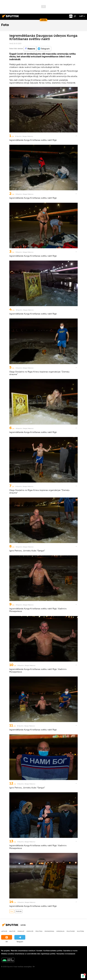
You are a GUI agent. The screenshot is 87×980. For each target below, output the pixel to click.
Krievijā (30, 931)
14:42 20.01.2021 (15, 44)
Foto (12, 911)
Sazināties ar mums (70, 951)
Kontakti (39, 951)
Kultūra (80, 931)
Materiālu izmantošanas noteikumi (23, 951)
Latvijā (4, 931)
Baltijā (12, 931)
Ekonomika (49, 931)
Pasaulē (21, 931)
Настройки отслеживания (66, 954)
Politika (39, 931)
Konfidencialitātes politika (53, 951)
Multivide (19, 911)
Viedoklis (60, 931)
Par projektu (6, 951)
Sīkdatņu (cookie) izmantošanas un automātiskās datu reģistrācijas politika (28, 954)
